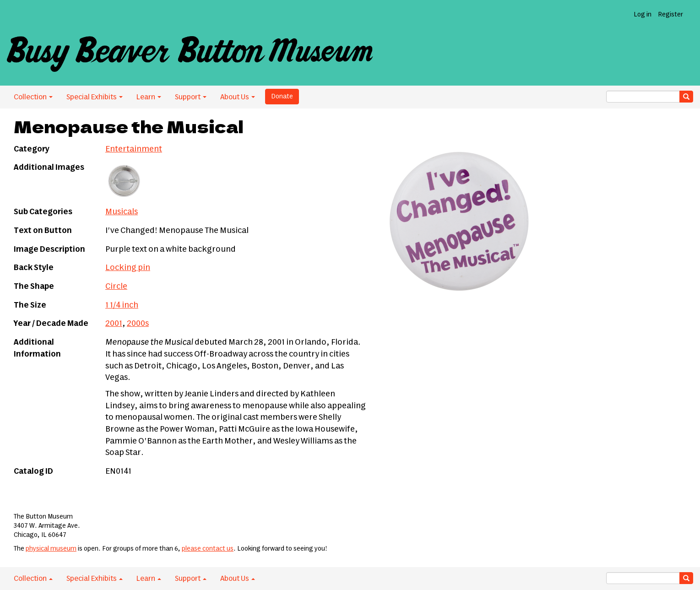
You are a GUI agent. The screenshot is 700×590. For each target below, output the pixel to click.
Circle (116, 287)
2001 (114, 324)
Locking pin (128, 268)
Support (191, 97)
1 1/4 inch (122, 305)
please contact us (208, 549)
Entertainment (134, 149)
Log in (643, 15)
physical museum (51, 549)
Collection (33, 97)
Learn (149, 97)
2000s (138, 324)
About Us (238, 97)
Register (670, 15)
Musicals (122, 212)
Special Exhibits (95, 97)
